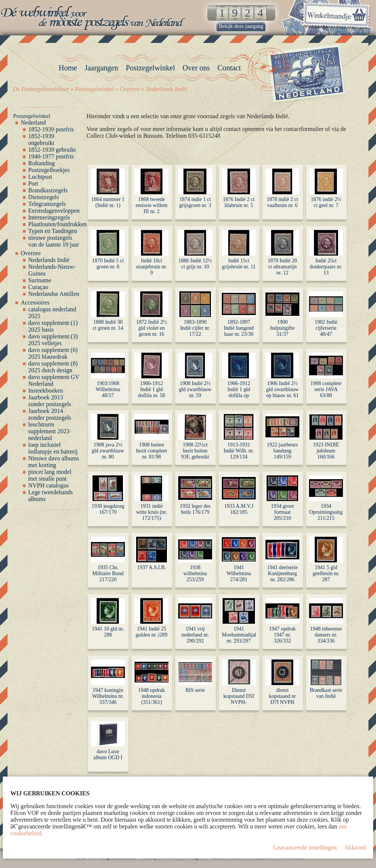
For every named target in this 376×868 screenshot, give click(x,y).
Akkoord (355, 847)
